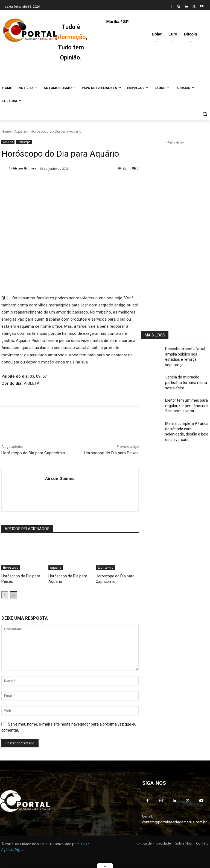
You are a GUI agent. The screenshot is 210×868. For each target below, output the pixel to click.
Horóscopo (24, 142)
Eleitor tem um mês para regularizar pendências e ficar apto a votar (184, 395)
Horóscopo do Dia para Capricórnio (33, 453)
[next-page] (14, 593)
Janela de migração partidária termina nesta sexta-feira (183, 374)
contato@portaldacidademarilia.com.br (174, 819)
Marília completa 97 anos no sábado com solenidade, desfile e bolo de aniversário (187, 416)
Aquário (21, 131)
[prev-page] (5, 593)
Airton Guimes (24, 168)
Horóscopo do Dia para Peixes (111, 453)
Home (6, 131)
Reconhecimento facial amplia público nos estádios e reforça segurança (186, 353)
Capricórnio (105, 568)
